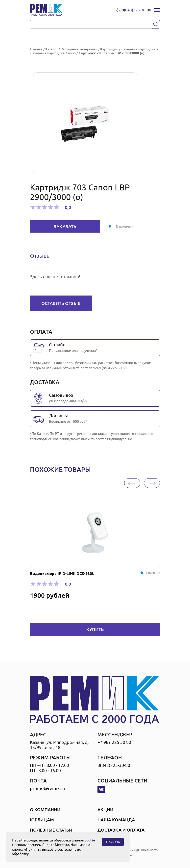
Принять (113, 842)
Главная (36, 49)
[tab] (40, 256)
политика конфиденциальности (135, 850)
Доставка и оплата (121, 830)
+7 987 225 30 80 (114, 742)
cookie (90, 840)
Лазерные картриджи (139, 49)
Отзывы (40, 255)
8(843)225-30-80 (114, 765)
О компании (45, 809)
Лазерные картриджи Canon (53, 53)
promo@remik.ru (47, 788)
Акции (105, 809)
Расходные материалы (79, 49)
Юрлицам (42, 820)
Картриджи (109, 49)
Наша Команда (116, 820)
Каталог (52, 49)
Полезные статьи (51, 830)
